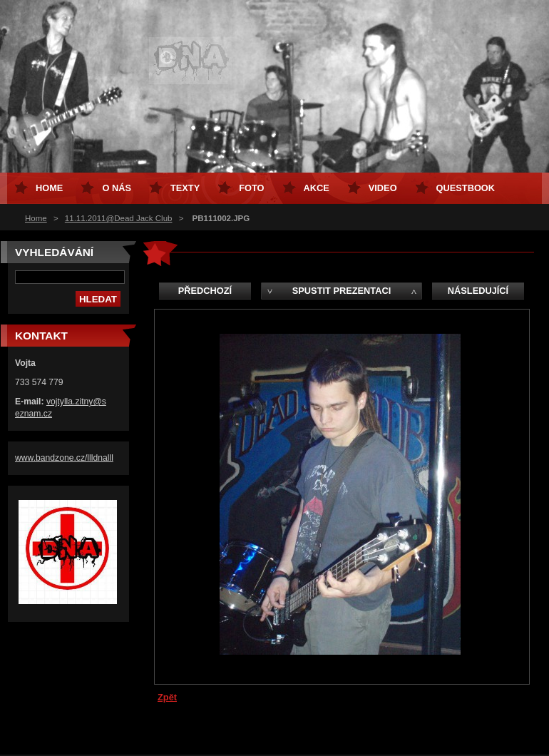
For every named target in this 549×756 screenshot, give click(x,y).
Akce (317, 188)
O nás (117, 188)
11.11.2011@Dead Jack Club (119, 218)
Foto (251, 188)
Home (36, 218)
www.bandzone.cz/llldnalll (64, 458)
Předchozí (205, 291)
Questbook (466, 188)
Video (383, 188)
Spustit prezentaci (342, 291)
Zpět (167, 697)
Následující (478, 291)
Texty (185, 188)
